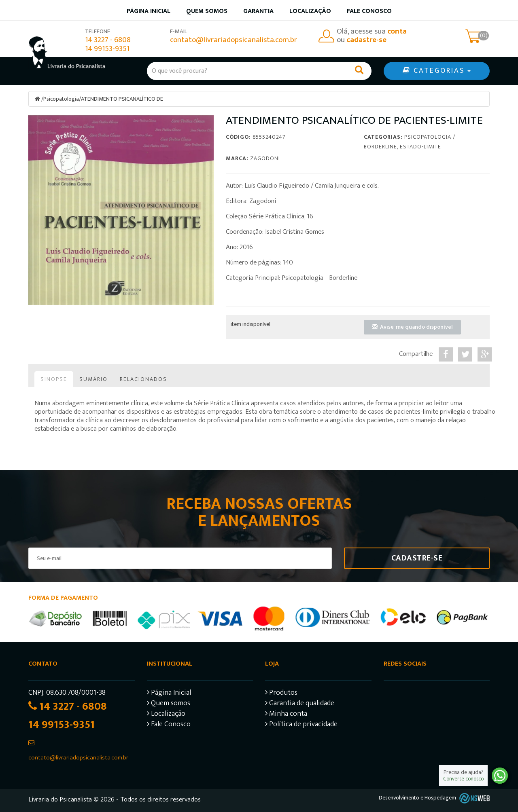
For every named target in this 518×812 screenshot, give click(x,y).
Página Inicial (169, 694)
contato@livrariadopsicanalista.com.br (234, 40)
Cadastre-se (417, 558)
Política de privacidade (301, 725)
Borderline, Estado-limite (402, 147)
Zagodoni (265, 158)
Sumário (93, 379)
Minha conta (286, 715)
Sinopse (54, 379)
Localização (310, 11)
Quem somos (207, 11)
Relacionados (143, 379)
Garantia (258, 11)
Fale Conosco (369, 11)
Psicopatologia (61, 99)
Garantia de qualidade (300, 704)
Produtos (281, 694)
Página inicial (149, 11)
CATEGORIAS (437, 71)
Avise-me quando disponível (412, 327)
